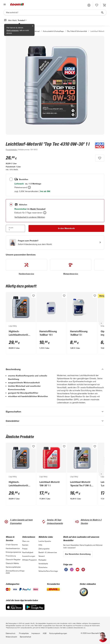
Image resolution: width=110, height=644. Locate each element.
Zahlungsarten (44, 549)
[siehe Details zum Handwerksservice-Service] (26, 267)
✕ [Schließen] (33, 26)
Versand (42, 556)
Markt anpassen (13, 30)
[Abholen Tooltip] (45, 213)
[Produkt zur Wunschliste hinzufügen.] (100, 158)
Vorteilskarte (43, 563)
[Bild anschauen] (55, 85)
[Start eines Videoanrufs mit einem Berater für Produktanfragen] (55, 242)
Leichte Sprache (45, 541)
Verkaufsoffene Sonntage (48, 571)
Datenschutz (11, 633)
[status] (97, 5)
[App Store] (14, 609)
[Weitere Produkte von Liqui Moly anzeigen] (98, 146)
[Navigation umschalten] (4, 5)
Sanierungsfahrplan (13, 567)
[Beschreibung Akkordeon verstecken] (55, 369)
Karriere (25, 545)
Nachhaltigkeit (28, 552)
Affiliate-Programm (30, 560)
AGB (45, 633)
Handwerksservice (13, 548)
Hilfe (40, 545)
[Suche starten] (102, 12)
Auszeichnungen (29, 556)
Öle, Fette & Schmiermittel (77, 31)
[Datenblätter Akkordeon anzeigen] (55, 421)
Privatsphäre (24, 633)
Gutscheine (43, 567)
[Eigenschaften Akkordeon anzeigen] (55, 412)
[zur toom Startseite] (17, 5)
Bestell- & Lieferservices (48, 552)
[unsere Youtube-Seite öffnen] (77, 570)
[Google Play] (35, 609)
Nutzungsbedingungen (58, 633)
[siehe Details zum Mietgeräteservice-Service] (71, 267)
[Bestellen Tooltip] (29, 187)
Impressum (36, 633)
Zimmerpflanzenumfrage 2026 (14, 572)
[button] (89, 5)
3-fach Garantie (12, 545)
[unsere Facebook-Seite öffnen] (66, 570)
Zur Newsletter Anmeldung (78, 554)
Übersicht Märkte (12, 563)
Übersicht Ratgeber (13, 559)
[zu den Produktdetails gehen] (11, 150)
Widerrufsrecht (11, 637)
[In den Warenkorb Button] (66, 228)
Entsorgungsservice (13, 552)
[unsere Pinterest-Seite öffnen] (83, 570)
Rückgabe (42, 560)
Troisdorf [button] (22, 20)
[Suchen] (53, 12)
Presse (25, 549)
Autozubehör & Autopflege (53, 31)
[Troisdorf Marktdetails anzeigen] (38, 209)
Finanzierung (11, 556)
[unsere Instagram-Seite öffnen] (72, 570)
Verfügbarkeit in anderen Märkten (30, 217)
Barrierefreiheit (25, 637)
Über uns (26, 541)
